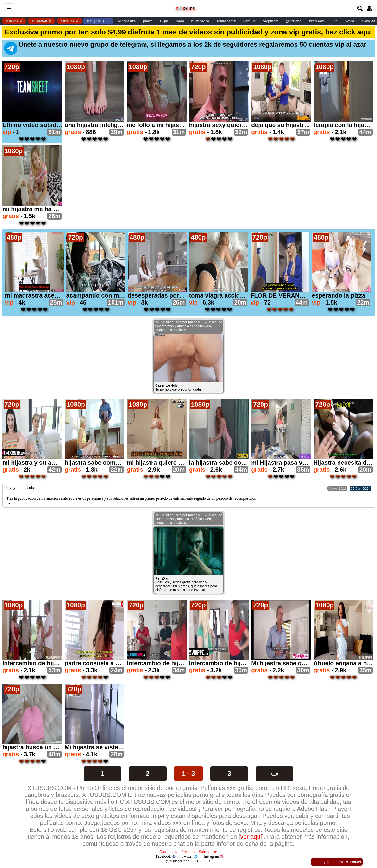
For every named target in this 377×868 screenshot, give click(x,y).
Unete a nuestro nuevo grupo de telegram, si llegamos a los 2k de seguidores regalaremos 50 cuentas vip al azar (185, 48)
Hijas (164, 21)
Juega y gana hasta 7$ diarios (337, 862)
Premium (189, 852)
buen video (200, 21)
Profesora (317, 21)
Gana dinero (169, 852)
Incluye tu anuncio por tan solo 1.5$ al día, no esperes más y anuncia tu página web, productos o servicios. (188, 326)
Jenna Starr (226, 21)
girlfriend (294, 21)
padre (148, 21)
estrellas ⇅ (70, 21)
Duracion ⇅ (41, 21)
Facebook (166, 856)
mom (180, 21)
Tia (335, 21)
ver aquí (251, 837)
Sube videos (208, 852)
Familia (249, 21)
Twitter (190, 856)
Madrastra (127, 21)
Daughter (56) (98, 21)
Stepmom (271, 21)
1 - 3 (188, 774)
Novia (349, 21)
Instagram (214, 856)
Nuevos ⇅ (14, 21)
